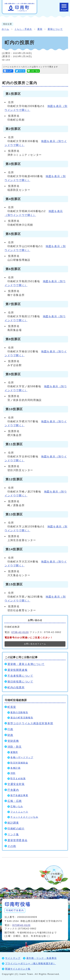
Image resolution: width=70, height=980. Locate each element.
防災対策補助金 (19, 763)
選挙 (40, 29)
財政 (10, 735)
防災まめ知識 (18, 779)
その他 (12, 846)
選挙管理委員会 (17, 840)
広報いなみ (17, 806)
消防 (13, 773)
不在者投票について (20, 676)
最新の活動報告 (19, 712)
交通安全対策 (16, 784)
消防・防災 (15, 747)
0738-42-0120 (20, 632)
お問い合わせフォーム (35, 644)
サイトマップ (13, 958)
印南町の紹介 (16, 829)
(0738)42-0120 (21, 925)
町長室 (12, 707)
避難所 (14, 752)
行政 (10, 729)
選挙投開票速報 (17, 670)
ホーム (5, 29)
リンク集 (13, 834)
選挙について (55, 29)
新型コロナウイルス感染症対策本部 (30, 723)
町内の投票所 (16, 687)
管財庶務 (13, 741)
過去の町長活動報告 (22, 718)
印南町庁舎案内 (15, 910)
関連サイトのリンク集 (18, 969)
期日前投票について (20, 682)
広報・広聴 (15, 801)
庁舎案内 (13, 790)
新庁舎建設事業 (19, 795)
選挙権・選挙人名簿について (26, 664)
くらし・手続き (23, 29)
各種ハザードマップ (22, 757)
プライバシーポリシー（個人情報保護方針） (31, 963)
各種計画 (15, 768)
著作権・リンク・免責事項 (41, 958)
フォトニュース (19, 812)
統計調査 (13, 823)
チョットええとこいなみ (24, 817)
